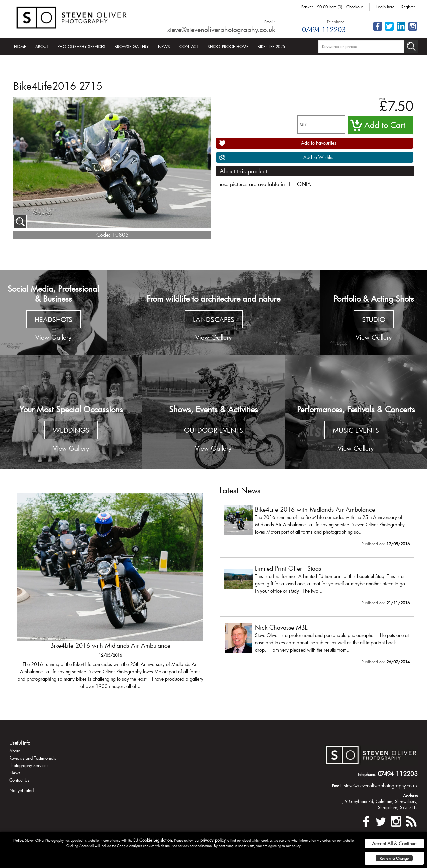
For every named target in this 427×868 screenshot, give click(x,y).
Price (382, 99)
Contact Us (19, 780)
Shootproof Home (228, 46)
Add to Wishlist (319, 157)
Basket (307, 7)
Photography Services (82, 46)
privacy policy (213, 840)
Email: (270, 22)
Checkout (354, 7)
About (42, 46)
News (164, 46)
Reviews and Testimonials (33, 758)
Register (408, 7)
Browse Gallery (132, 46)
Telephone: (336, 22)
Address (410, 796)
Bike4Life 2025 (271, 46)
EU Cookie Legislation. (153, 840)
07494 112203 (324, 29)
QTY (303, 125)
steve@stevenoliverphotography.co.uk (221, 29)
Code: (103, 234)
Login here (385, 7)
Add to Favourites (319, 143)
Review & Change (394, 858)
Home (20, 46)
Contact (189, 46)
